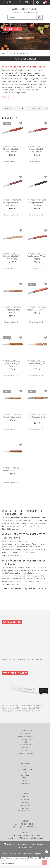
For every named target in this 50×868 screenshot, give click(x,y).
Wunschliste (25, 802)
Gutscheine (25, 800)
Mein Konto (25, 808)
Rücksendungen (25, 739)
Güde (25, 766)
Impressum (25, 750)
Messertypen (13, 53)
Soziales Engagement (25, 753)
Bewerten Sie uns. (25, 811)
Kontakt (25, 797)
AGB (25, 742)
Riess (25, 781)
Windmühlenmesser (25, 769)
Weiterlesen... (7, 97)
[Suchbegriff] (22, 17)
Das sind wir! (25, 734)
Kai (25, 772)
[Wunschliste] (38, 3)
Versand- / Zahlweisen (25, 736)
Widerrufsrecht (25, 745)
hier (45, 589)
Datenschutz (25, 748)
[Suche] (39, 17)
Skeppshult (25, 775)
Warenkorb (25, 805)
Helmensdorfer (25, 783)
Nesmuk (25, 778)
